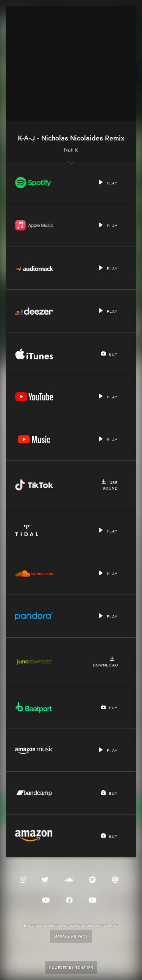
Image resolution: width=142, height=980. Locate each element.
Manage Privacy (71, 936)
